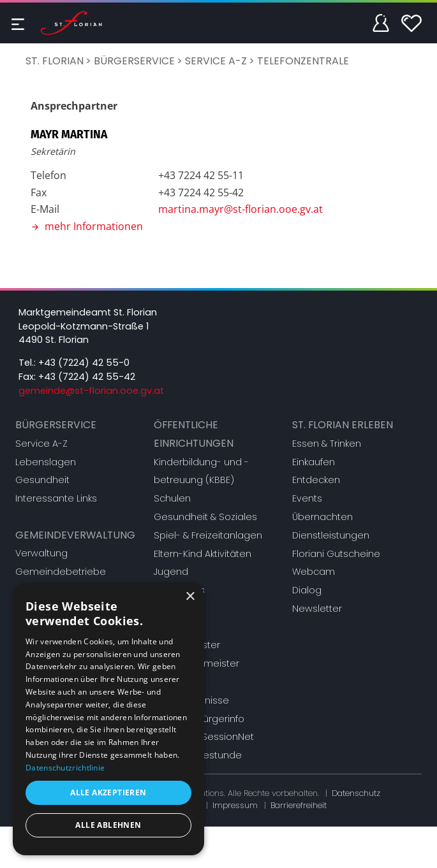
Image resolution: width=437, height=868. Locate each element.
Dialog (307, 590)
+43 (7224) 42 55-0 (84, 363)
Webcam (314, 572)
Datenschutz (356, 793)
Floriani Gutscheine (336, 554)
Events (307, 498)
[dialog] (108, 719)
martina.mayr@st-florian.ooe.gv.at (241, 209)
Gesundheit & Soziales (205, 517)
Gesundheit (42, 480)
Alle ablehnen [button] (108, 825)
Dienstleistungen (331, 535)
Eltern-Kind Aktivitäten (203, 554)
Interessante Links (56, 498)
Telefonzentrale (303, 61)
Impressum (235, 805)
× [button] (190, 597)
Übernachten (322, 517)
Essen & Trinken (327, 444)
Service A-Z (216, 61)
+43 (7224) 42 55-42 (87, 377)
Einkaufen (314, 462)
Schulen (172, 498)
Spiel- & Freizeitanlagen (208, 535)
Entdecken (316, 480)
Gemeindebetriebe (61, 572)
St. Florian (55, 61)
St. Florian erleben (343, 425)
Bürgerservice (134, 61)
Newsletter (317, 609)
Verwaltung (41, 553)
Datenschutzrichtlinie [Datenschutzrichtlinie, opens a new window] (65, 768)
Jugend (171, 572)
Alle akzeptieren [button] (108, 792)
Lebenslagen (46, 462)
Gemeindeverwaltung (75, 535)
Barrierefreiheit (299, 805)
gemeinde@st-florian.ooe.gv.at (91, 391)
